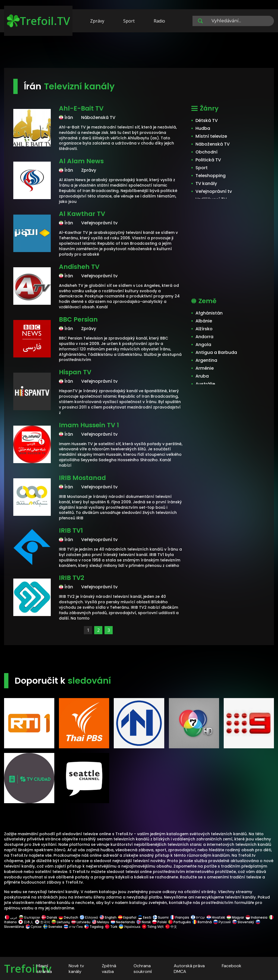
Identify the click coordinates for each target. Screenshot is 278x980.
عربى (11, 917)
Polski (159, 922)
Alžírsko (204, 329)
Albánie (204, 321)
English (108, 917)
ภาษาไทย (73, 927)
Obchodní (206, 152)
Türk (111, 927)
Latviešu (81, 922)
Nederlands (123, 922)
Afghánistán (209, 313)
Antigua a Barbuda (216, 352)
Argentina (206, 360)
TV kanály (206, 183)
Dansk (49, 917)
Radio (159, 21)
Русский (222, 922)
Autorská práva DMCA (189, 969)
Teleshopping (211, 176)
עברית (198, 917)
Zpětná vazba (109, 969)
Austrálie (205, 384)
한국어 (42, 922)
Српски (34, 927)
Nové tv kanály (76, 969)
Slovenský (243, 922)
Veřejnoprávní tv (214, 191)
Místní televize (211, 136)
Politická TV (208, 160)
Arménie (205, 368)
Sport (129, 21)
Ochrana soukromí (143, 969)
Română (202, 922)
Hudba (203, 128)
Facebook (232, 966)
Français (180, 917)
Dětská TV (207, 120)
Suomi (161, 917)
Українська (130, 927)
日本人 (26, 922)
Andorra (204, 337)
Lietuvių (61, 922)
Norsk (144, 922)
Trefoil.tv (28, 968)
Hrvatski (216, 917)
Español (127, 917)
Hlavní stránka (44, 969)
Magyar (235, 917)
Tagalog (94, 927)
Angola (203, 345)
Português (180, 922)
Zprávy (97, 21)
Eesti (145, 917)
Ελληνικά (89, 917)
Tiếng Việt (153, 927)
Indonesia (257, 917)
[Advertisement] (139, 51)
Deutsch (68, 917)
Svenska (53, 927)
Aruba (202, 376)
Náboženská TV (213, 144)
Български (29, 917)
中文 (171, 927)
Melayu (101, 922)
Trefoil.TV (38, 21)
